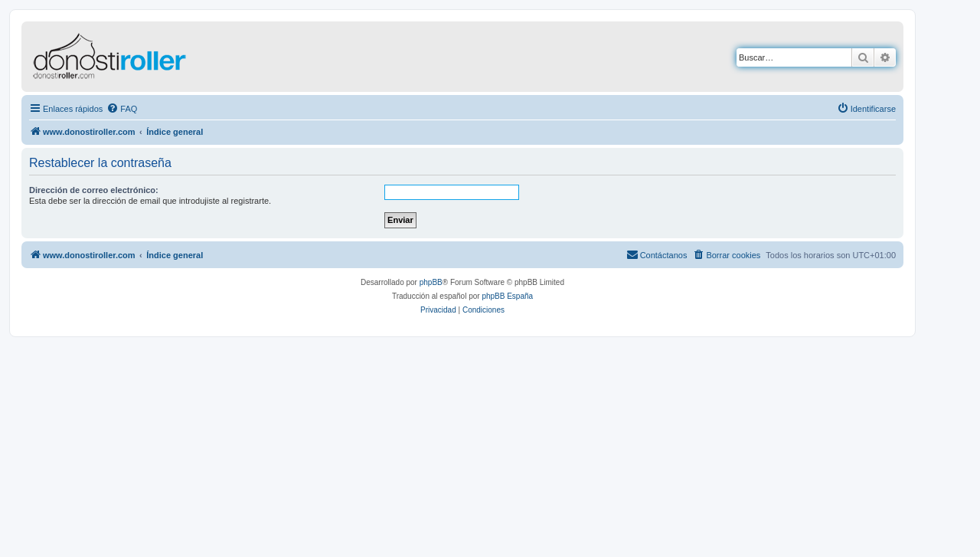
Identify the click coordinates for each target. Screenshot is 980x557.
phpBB (431, 282)
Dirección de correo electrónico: (94, 190)
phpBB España (507, 296)
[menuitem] (122, 109)
